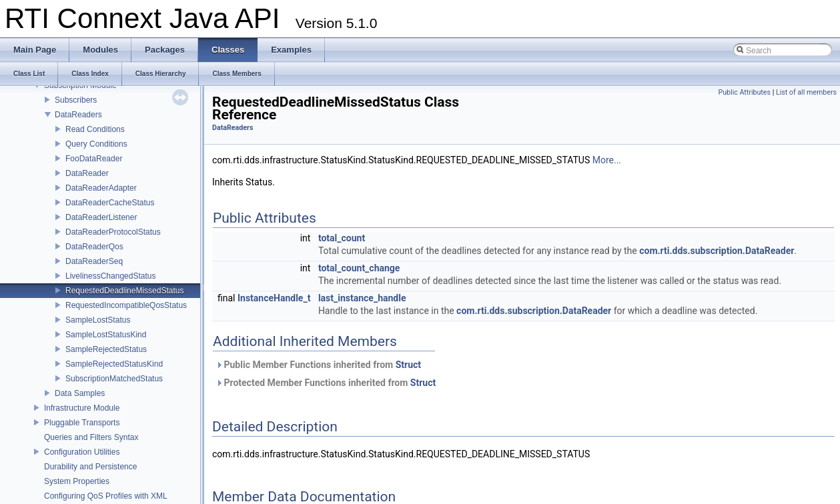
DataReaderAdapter (101, 188)
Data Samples (80, 393)
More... (607, 160)
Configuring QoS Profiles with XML (106, 496)
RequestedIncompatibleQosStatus (126, 305)
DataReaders (78, 115)
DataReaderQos (94, 247)
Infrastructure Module (82, 408)
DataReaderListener (101, 217)
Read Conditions (95, 129)
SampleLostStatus (98, 320)
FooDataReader (94, 159)
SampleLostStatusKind (106, 335)
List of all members (806, 92)
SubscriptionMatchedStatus (114, 379)
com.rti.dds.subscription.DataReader (717, 251)
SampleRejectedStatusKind (114, 364)
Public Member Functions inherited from (318, 365)
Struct (408, 365)
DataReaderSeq (94, 261)
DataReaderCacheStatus (110, 203)
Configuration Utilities (82, 452)
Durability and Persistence (90, 467)
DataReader (87, 173)
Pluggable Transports (82, 423)
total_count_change (359, 268)
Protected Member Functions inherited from (326, 383)
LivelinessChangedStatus (110, 276)
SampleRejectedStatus (106, 349)
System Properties (77, 481)
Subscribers (76, 100)
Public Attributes (744, 92)
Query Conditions (96, 144)
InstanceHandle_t (274, 298)
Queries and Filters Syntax (91, 437)
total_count (342, 238)
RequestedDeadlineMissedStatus (124, 291)
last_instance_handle (362, 298)
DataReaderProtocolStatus (113, 232)
